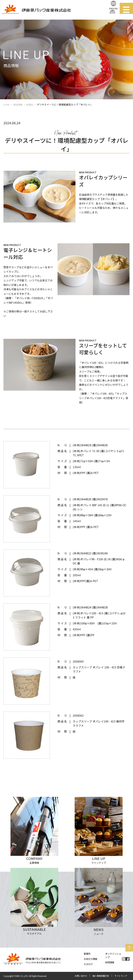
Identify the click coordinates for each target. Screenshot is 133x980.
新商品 (30, 105)
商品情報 (18, 105)
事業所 (87, 954)
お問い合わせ (81, 976)
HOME (7, 105)
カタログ (88, 964)
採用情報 (110, 962)
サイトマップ (121, 976)
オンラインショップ (113, 955)
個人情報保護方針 (101, 976)
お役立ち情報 (90, 959)
